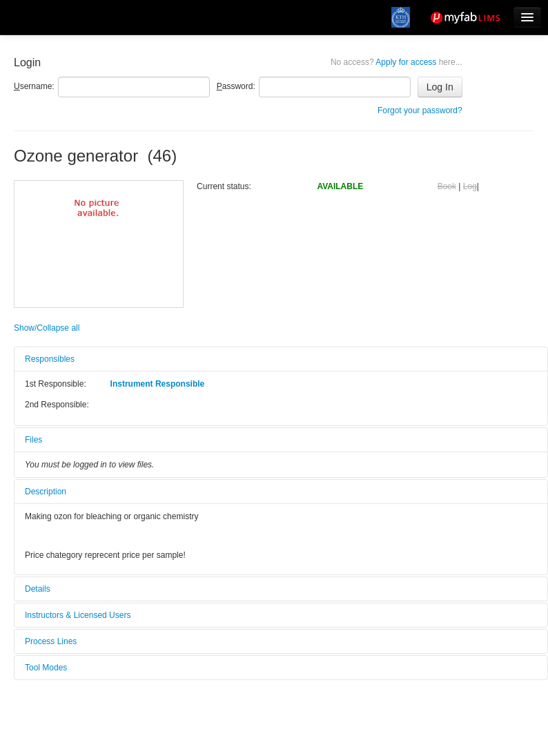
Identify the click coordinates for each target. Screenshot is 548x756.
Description (46, 492)
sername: (34, 86)
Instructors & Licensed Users (78, 615)
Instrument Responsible (158, 384)
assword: (236, 86)
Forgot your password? (420, 110)
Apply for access (397, 62)
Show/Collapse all (47, 328)
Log (470, 186)
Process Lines (51, 641)
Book (447, 186)
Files (33, 440)
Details (38, 589)
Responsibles (50, 359)
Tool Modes (46, 668)
